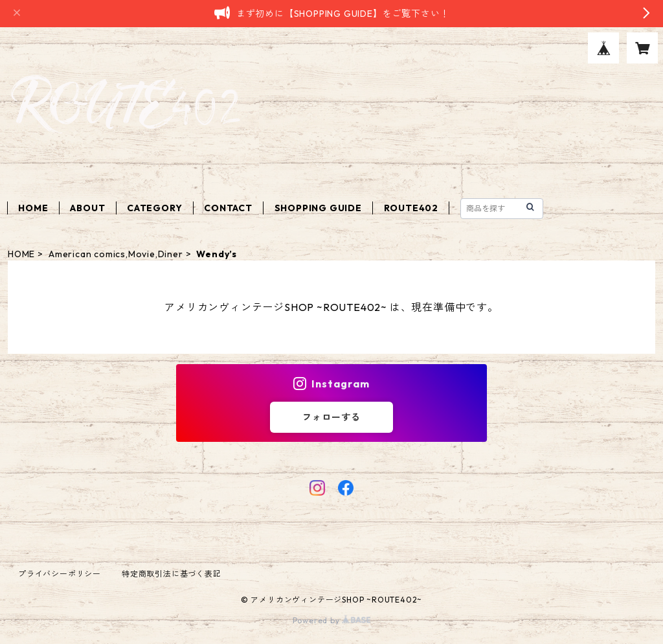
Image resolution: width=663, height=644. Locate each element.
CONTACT (228, 208)
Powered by (332, 620)
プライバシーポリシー (60, 574)
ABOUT (87, 208)
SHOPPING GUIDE (318, 208)
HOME (33, 208)
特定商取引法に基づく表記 (172, 574)
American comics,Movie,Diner (116, 254)
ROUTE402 (411, 208)
